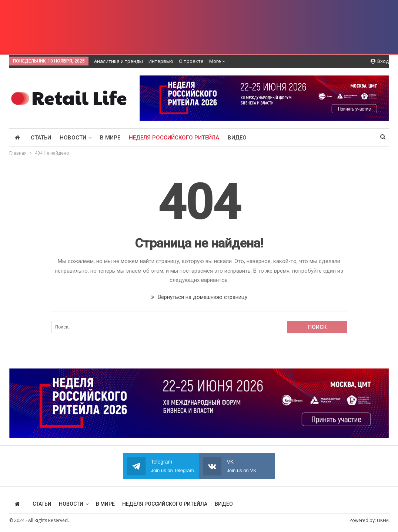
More (217, 61)
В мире (110, 138)
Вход (380, 61)
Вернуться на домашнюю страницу (199, 297)
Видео (237, 138)
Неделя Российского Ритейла (174, 138)
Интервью (161, 61)
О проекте (191, 61)
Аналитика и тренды (118, 61)
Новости (73, 138)
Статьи (41, 138)
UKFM (383, 520)
